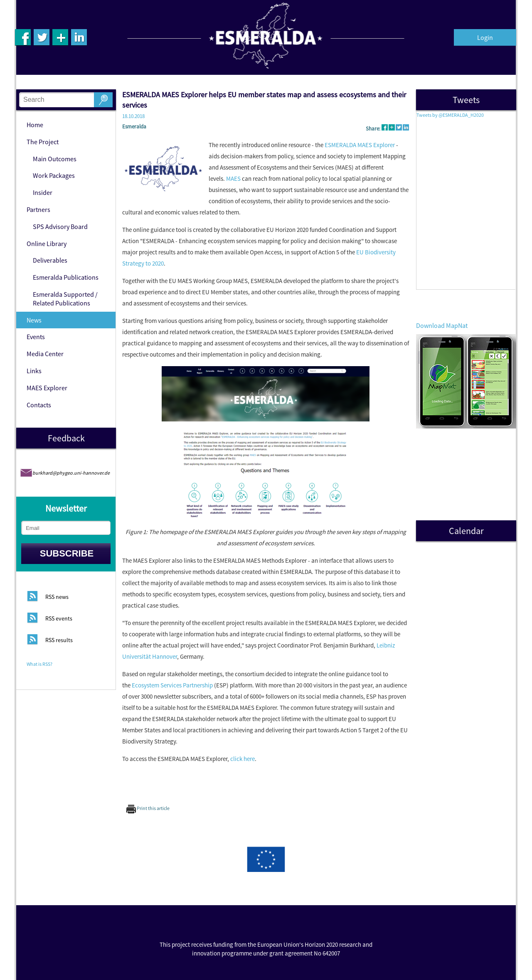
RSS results (59, 640)
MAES (233, 179)
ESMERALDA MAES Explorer (360, 145)
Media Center (45, 354)
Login (485, 37)
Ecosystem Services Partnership (172, 685)
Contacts (39, 405)
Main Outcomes (55, 159)
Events (36, 337)
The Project (43, 142)
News (34, 320)
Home (35, 125)
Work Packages (54, 175)
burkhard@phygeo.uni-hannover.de (71, 473)
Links (34, 371)
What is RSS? (39, 664)
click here (243, 759)
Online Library (47, 244)
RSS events (59, 619)
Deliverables (50, 260)
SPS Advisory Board (60, 227)
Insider (43, 192)
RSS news (57, 597)
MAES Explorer (47, 388)
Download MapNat (442, 325)
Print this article (148, 808)
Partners (38, 209)
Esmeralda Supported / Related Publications (65, 299)
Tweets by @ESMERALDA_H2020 (450, 115)
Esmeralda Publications (66, 277)
